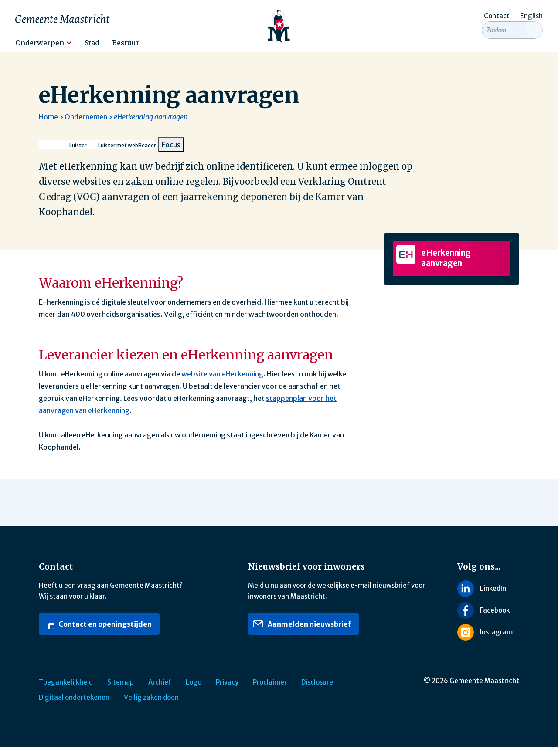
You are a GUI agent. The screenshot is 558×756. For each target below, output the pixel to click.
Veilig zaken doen (151, 707)
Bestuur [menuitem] (126, 43)
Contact (497, 16)
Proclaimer (270, 691)
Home (48, 126)
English (531, 16)
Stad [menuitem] (92, 43)
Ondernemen (86, 126)
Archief (160, 691)
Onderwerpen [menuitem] (40, 43)
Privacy (227, 691)
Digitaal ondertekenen (74, 707)
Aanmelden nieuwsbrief (302, 633)
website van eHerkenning (222, 383)
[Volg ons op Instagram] (488, 641)
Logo (194, 691)
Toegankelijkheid (66, 691)
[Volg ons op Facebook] (488, 620)
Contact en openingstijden (98, 633)
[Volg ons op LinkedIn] (488, 598)
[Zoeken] (535, 40)
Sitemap (121, 691)
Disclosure (317, 691)
